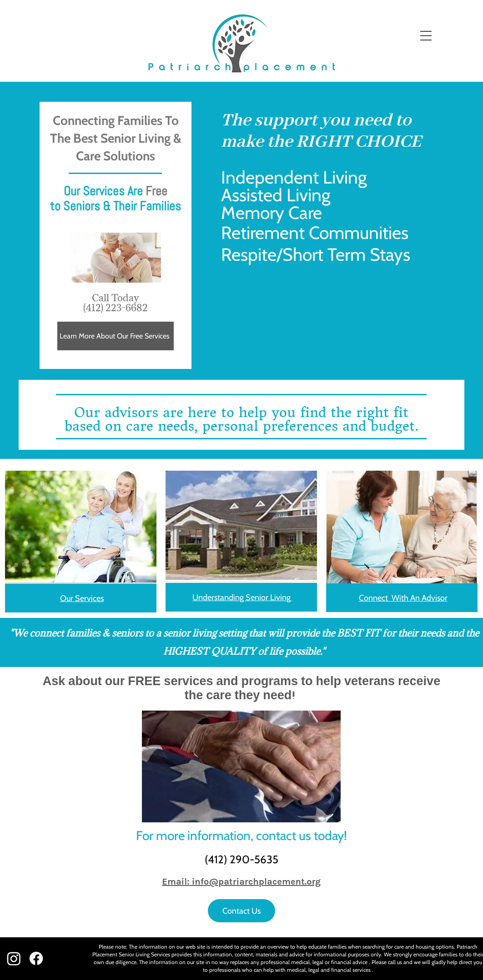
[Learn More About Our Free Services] (116, 336)
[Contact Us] (241, 911)
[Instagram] (14, 958)
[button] (426, 36)
